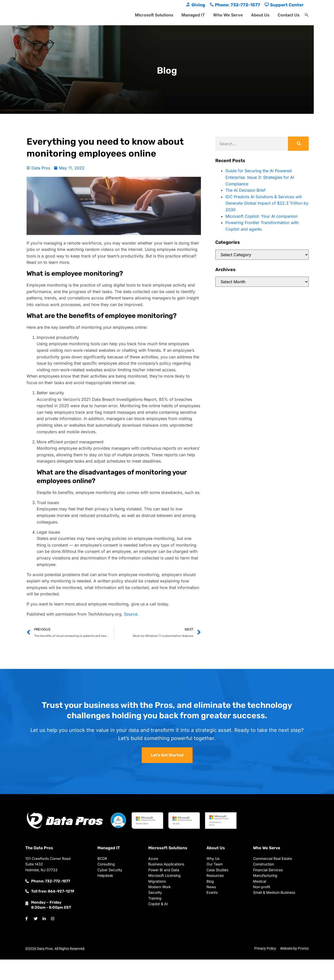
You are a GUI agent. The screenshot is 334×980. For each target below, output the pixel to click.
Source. (131, 614)
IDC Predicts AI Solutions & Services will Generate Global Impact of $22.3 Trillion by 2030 (267, 203)
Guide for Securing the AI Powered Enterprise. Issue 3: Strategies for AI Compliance (260, 177)
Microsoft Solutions (154, 15)
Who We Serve (228, 15)
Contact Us (289, 15)
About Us (260, 15)
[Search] (298, 144)
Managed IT (193, 15)
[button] (307, 15)
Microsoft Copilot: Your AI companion (262, 216)
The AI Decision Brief (245, 190)
